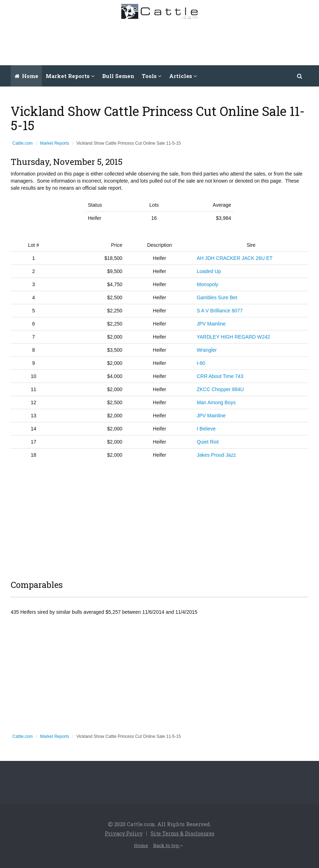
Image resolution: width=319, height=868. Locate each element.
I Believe (206, 429)
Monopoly (208, 284)
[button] (300, 76)
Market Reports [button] (70, 76)
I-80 (201, 363)
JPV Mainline (211, 324)
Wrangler (207, 350)
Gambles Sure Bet (217, 297)
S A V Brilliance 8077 (220, 311)
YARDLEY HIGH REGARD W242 (233, 337)
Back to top (169, 845)
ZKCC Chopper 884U (220, 389)
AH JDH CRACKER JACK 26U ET (235, 258)
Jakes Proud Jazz (216, 455)
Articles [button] (183, 76)
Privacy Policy (123, 833)
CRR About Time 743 (220, 376)
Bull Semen (118, 76)
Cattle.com (23, 143)
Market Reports (55, 143)
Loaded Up (209, 271)
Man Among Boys (216, 402)
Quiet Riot (208, 442)
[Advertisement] (185, 40)
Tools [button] (152, 76)
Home (26, 76)
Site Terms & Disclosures (183, 833)
